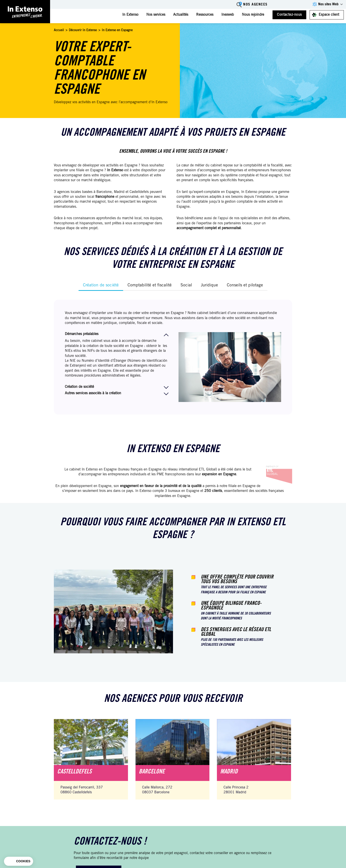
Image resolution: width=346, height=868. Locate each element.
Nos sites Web (328, 4)
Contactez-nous (289, 15)
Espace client (329, 15)
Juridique (209, 285)
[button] (19, 861)
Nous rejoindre (253, 15)
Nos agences (255, 5)
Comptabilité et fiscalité (150, 285)
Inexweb (228, 15)
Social (186, 285)
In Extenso (130, 15)
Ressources (205, 15)
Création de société (101, 285)
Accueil (59, 30)
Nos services (156, 15)
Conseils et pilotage (245, 285)
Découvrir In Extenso (83, 30)
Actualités (181, 15)
